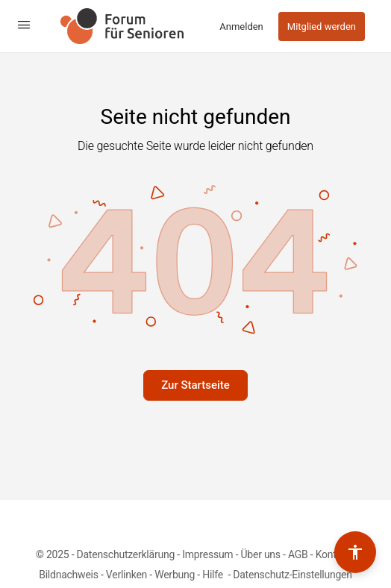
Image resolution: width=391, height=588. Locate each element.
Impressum (207, 554)
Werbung (175, 575)
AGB (298, 554)
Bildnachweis (69, 575)
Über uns (261, 554)
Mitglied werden (322, 26)
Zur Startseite (195, 385)
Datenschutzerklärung (126, 554)
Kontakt (333, 554)
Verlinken (126, 575)
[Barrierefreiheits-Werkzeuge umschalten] (355, 552)
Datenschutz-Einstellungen (293, 575)
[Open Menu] (24, 25)
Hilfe (214, 575)
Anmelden (241, 26)
